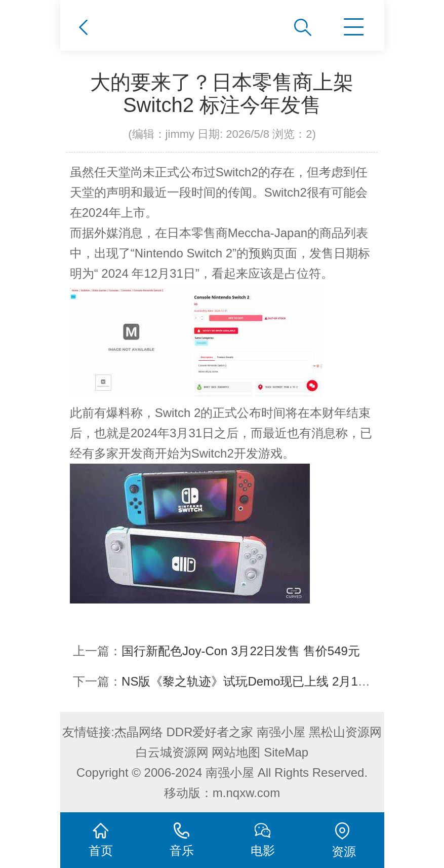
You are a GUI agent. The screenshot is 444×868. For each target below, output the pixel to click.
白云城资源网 (172, 752)
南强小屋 (281, 732)
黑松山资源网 (345, 732)
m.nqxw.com (246, 793)
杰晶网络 (139, 732)
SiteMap (286, 752)
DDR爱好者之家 (210, 732)
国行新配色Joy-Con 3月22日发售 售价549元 (241, 651)
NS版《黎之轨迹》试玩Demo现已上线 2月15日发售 (261, 681)
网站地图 (236, 752)
